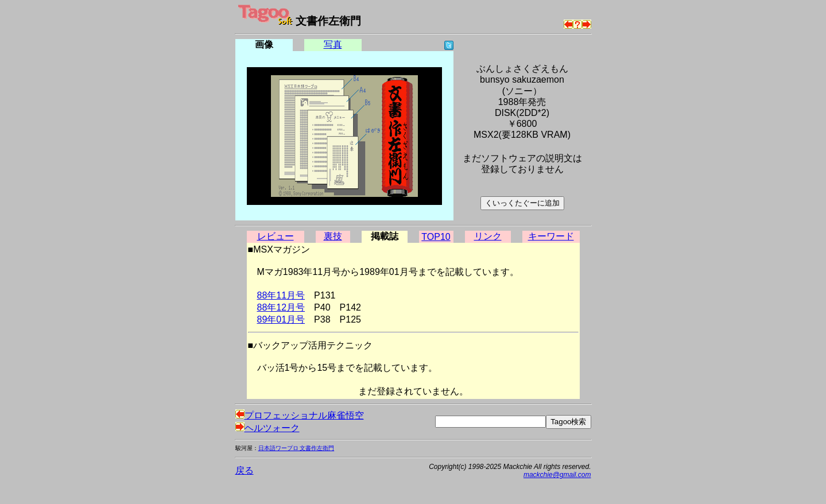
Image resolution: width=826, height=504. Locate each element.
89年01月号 (281, 319)
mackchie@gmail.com (557, 475)
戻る (245, 470)
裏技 (333, 236)
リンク (488, 236)
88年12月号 (281, 307)
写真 (333, 44)
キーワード (551, 236)
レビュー (276, 236)
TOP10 (436, 237)
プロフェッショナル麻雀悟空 (300, 415)
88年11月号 (281, 295)
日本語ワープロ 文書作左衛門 (296, 448)
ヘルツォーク (267, 428)
